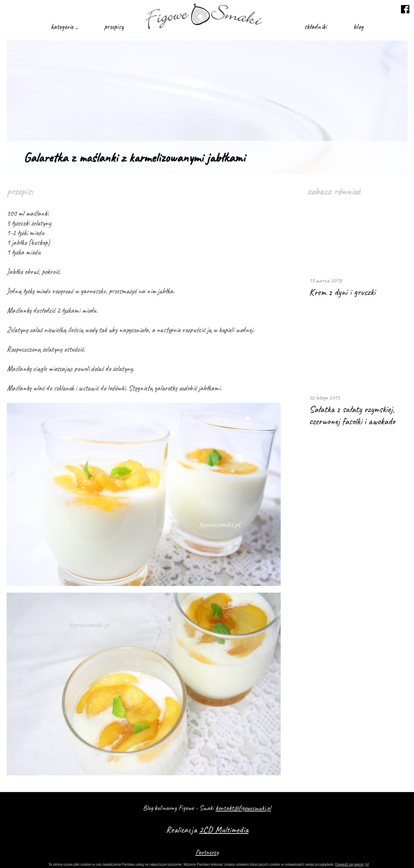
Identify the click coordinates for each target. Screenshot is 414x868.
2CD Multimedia (224, 830)
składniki (315, 27)
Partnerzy (207, 852)
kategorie (64, 27)
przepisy (114, 27)
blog (358, 27)
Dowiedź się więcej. (350, 864)
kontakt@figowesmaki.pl (243, 808)
